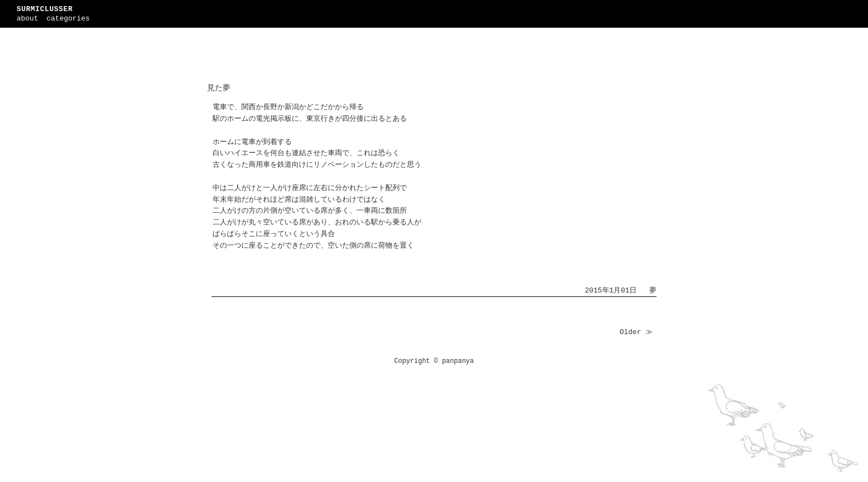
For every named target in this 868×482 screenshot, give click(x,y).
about (27, 19)
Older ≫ (636, 332)
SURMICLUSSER (45, 9)
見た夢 (219, 88)
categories (68, 19)
